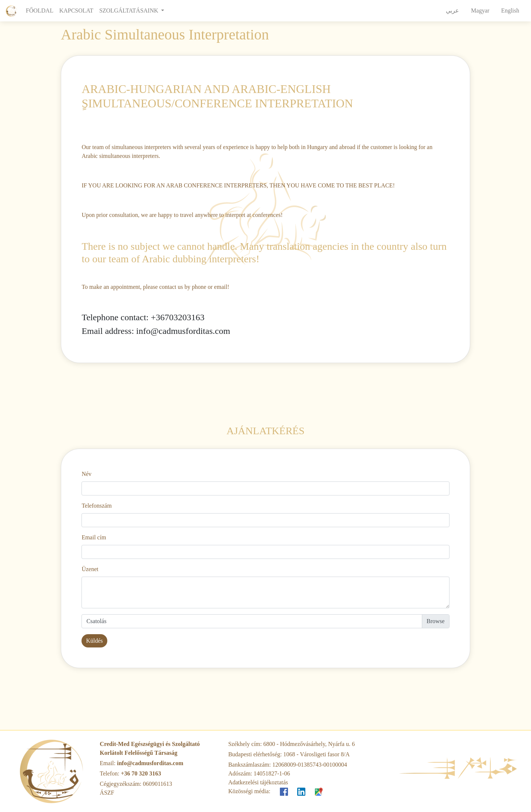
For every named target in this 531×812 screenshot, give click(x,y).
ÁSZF (107, 793)
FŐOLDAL (41, 10)
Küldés (94, 641)
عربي (452, 11)
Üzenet (90, 569)
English (510, 11)
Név (86, 474)
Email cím (94, 537)
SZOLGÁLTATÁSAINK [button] (129, 11)
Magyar (480, 11)
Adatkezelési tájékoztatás (258, 782)
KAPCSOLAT (76, 11)
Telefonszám (97, 506)
